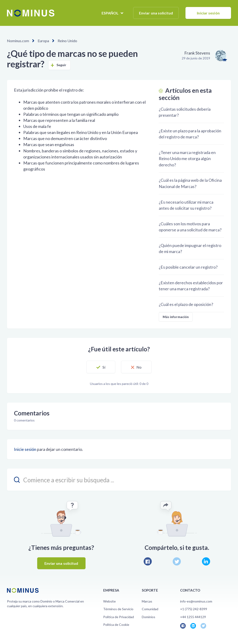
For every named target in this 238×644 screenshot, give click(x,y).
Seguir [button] (61, 65)
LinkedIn (206, 561)
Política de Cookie (116, 625)
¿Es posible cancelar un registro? (188, 267)
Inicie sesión (25, 449)
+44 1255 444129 (193, 617)
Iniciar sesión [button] (208, 13)
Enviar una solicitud (156, 13)
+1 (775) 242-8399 (194, 609)
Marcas (147, 601)
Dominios (149, 617)
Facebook (148, 561)
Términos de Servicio (118, 609)
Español (111, 13)
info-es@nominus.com (196, 601)
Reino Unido (67, 41)
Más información (176, 317)
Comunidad (150, 609)
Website (109, 601)
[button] (101, 367)
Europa (43, 41)
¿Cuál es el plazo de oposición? (186, 304)
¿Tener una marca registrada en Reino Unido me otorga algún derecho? (187, 158)
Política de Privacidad (119, 617)
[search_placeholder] (119, 480)
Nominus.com (18, 41)
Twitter (177, 561)
